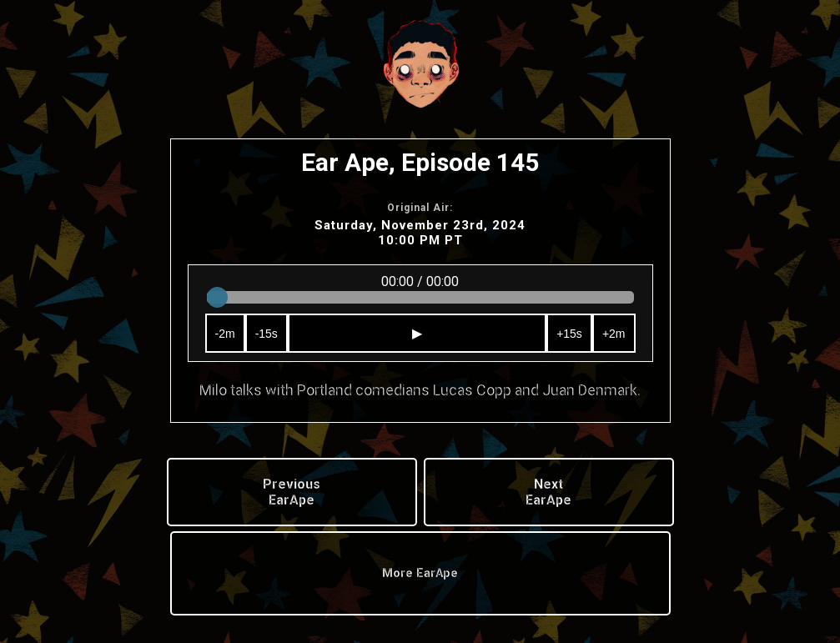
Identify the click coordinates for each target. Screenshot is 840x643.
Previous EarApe (292, 492)
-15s (267, 334)
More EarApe (420, 573)
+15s (569, 334)
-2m (225, 334)
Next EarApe (548, 492)
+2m (614, 334)
